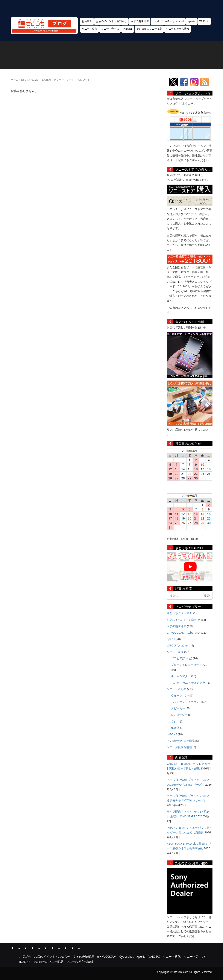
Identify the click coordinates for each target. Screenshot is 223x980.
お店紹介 (87, 21)
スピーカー (178, 708)
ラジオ (175, 721)
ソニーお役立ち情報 (177, 29)
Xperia (192, 21)
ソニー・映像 (90, 29)
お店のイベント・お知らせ (111, 21)
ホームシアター (181, 676)
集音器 (175, 728)
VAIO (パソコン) (177, 645)
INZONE (128, 29)
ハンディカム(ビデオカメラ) (189, 683)
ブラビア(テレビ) (182, 658)
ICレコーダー (179, 715)
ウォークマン (179, 695)
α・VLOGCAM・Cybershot (168, 21)
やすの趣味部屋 (140, 21)
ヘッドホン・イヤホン (185, 702)
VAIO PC (204, 21)
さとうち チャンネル (180, 613)
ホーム (15, 80)
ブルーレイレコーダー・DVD (189, 665)
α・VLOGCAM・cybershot (184, 633)
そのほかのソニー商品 (149, 29)
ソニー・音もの (110, 29)
